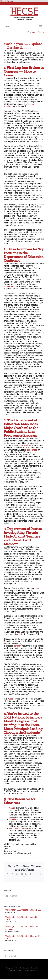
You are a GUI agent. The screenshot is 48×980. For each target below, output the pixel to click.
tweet (10, 699)
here (21, 793)
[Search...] (24, 896)
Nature (12, 808)
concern (17, 646)
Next (40, 32)
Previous (31, 32)
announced (32, 450)
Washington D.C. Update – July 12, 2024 (24, 910)
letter (21, 634)
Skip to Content (7, 1)
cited (37, 588)
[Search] (7, 896)
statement (10, 286)
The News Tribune (18, 828)
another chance (26, 445)
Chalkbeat (14, 819)
